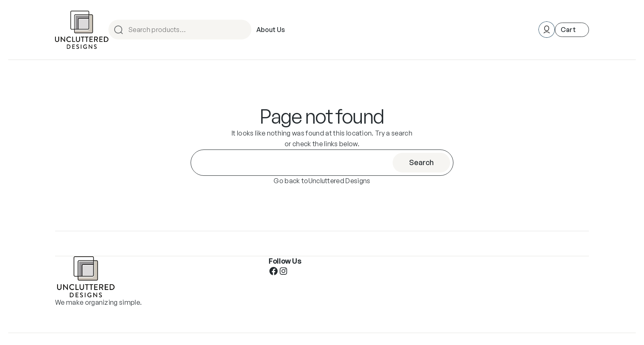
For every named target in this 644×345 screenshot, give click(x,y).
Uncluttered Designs (339, 181)
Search (244, 30)
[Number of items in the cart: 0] (572, 30)
